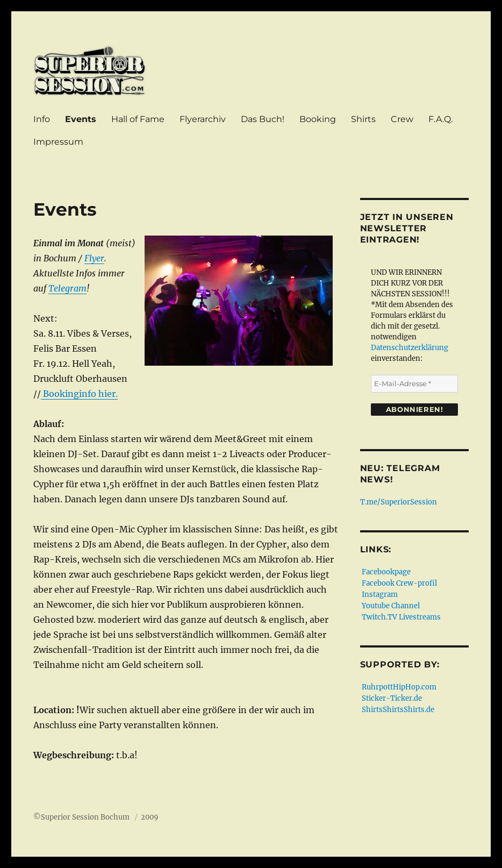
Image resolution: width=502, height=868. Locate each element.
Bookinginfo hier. (79, 394)
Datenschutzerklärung (410, 348)
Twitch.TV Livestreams (401, 617)
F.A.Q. (440, 119)
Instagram (380, 595)
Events (81, 119)
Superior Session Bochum (86, 817)
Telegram (67, 288)
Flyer (94, 258)
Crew (402, 119)
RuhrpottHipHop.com (399, 687)
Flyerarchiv (203, 119)
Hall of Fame (138, 119)
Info (42, 119)
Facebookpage (386, 572)
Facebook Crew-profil (399, 583)
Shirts (363, 119)
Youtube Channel (391, 606)
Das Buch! (263, 119)
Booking (318, 119)
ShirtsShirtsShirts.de (398, 710)
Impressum (58, 142)
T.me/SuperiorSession (399, 502)
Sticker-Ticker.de (392, 698)
